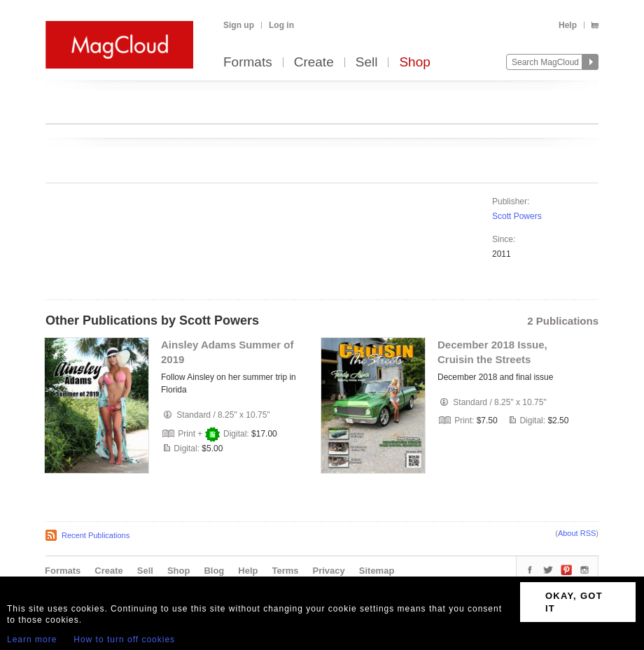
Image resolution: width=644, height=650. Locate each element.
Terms (285, 571)
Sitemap (377, 571)
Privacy (329, 571)
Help (568, 25)
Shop (414, 63)
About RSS (577, 533)
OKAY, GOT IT (574, 602)
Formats (248, 63)
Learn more (32, 640)
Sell (367, 63)
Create (314, 63)
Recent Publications (96, 535)
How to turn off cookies (124, 640)
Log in (281, 25)
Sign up (239, 25)
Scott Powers (517, 216)
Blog (214, 571)
